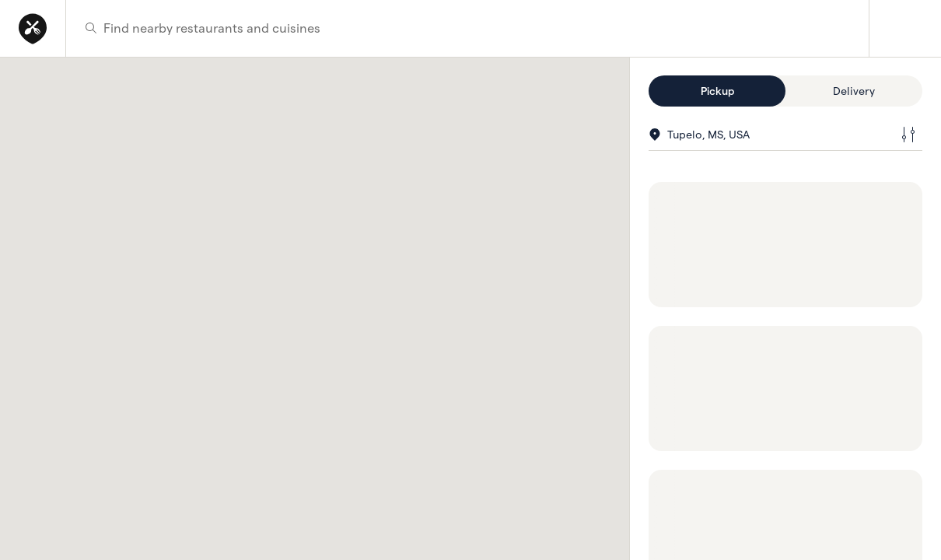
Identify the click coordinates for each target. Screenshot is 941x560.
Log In (905, 28)
